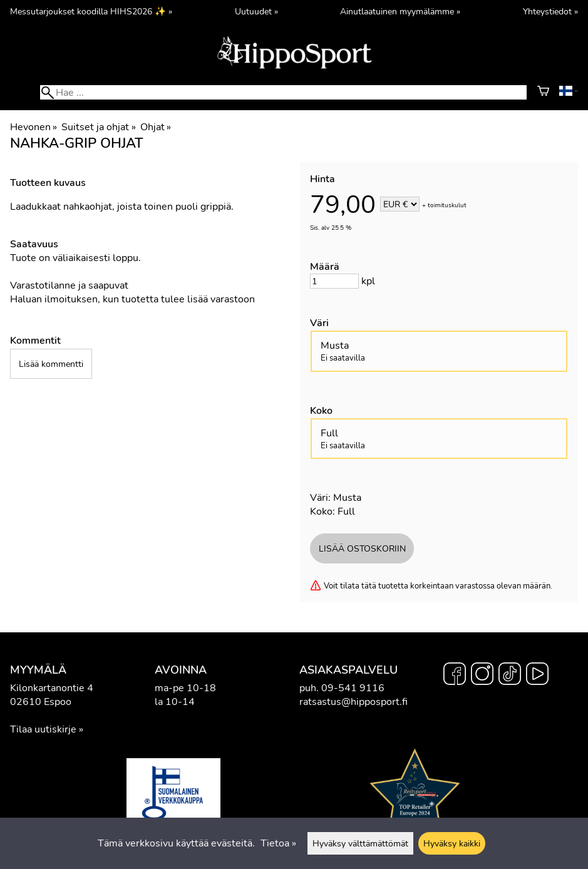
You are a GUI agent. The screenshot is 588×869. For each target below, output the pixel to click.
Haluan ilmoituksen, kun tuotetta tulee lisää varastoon (132, 299)
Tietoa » (278, 843)
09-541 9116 (353, 688)
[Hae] (283, 92)
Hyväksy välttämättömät (360, 843)
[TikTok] (510, 676)
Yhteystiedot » (550, 11)
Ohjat (156, 127)
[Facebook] (455, 676)
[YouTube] (537, 676)
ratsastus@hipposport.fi (353, 702)
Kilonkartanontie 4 (52, 688)
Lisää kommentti (51, 364)
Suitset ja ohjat (98, 127)
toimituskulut (447, 205)
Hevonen (34, 127)
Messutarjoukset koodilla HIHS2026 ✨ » (91, 11)
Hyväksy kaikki (452, 843)
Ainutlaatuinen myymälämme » (400, 11)
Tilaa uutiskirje (43, 729)
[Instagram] (482, 676)
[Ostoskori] (543, 93)
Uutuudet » (256, 11)
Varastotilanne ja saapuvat (69, 285)
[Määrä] (334, 281)
